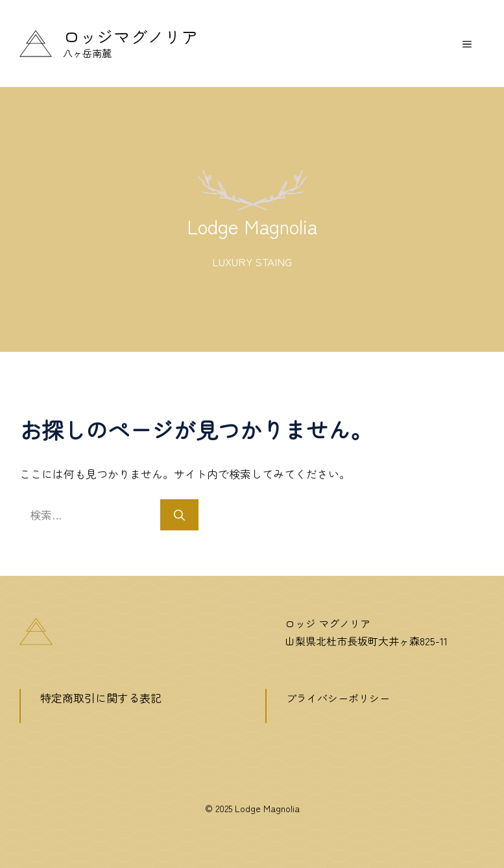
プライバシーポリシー (338, 698)
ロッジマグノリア (130, 36)
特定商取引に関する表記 (101, 698)
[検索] (179, 515)
